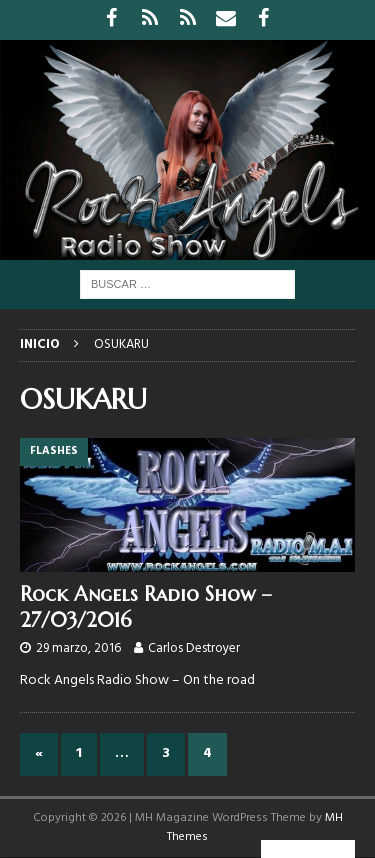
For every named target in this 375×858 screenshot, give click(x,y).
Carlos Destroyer (194, 648)
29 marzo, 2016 (78, 648)
